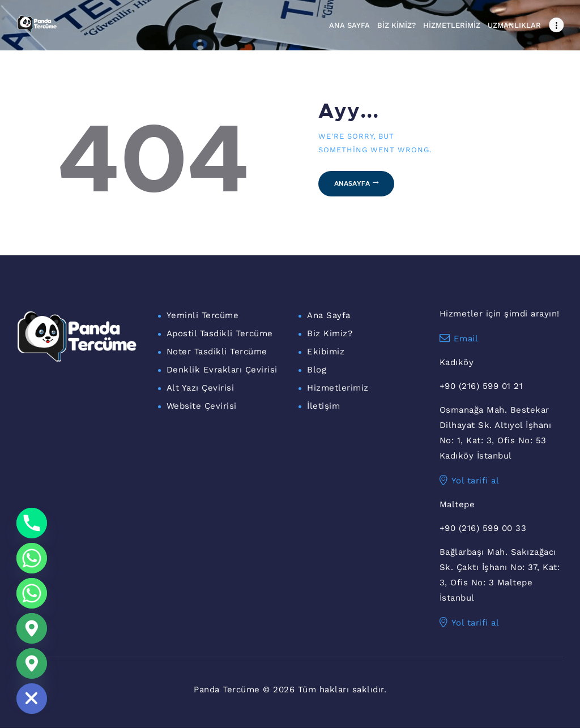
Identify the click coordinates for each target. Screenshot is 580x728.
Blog (317, 370)
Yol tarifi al (470, 481)
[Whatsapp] (32, 558)
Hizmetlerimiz (338, 388)
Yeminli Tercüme (203, 315)
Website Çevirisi (202, 406)
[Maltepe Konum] (32, 663)
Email (459, 339)
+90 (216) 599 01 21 (481, 386)
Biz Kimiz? (330, 333)
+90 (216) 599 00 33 (483, 528)
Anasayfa (352, 183)
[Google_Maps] (32, 628)
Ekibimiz (326, 352)
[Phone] (32, 523)
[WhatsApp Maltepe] (32, 593)
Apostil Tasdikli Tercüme (220, 333)
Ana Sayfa (329, 315)
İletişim (323, 406)
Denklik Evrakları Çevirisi (222, 370)
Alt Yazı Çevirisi (201, 388)
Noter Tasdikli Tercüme (217, 352)
